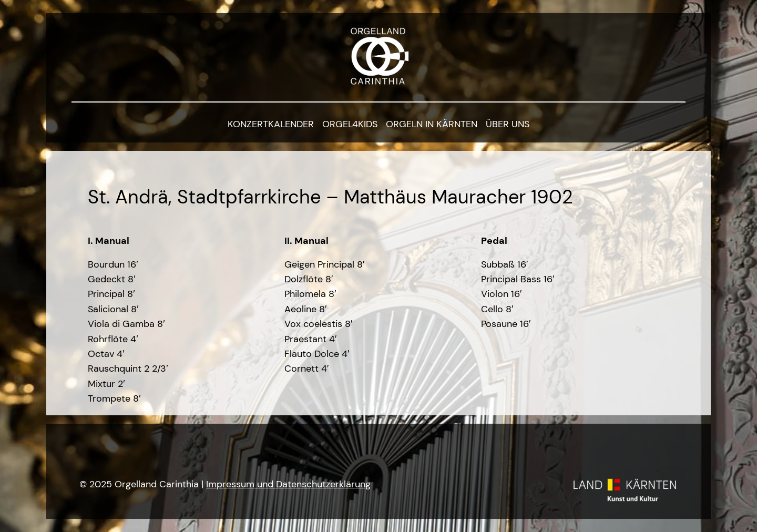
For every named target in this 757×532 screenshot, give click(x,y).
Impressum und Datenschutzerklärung (288, 484)
